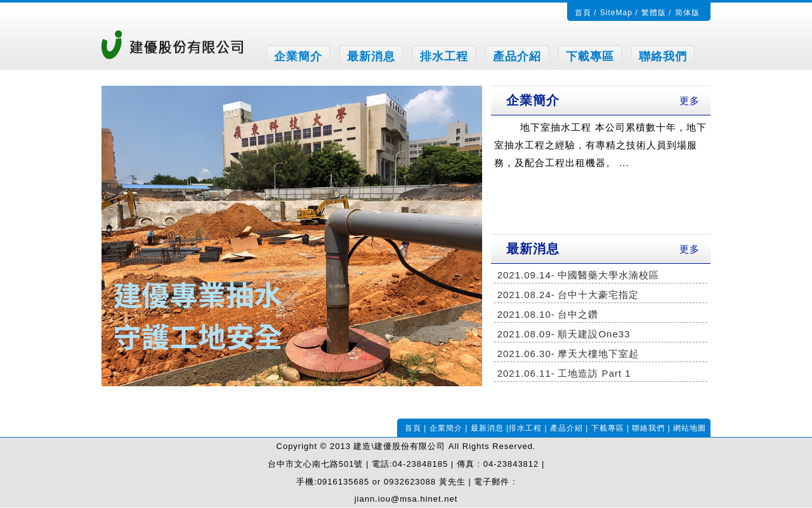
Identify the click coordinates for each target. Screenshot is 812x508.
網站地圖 (690, 428)
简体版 (687, 13)
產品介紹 (517, 56)
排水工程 (444, 56)
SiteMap (616, 13)
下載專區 (590, 56)
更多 (690, 101)
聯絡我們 (663, 56)
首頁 (583, 13)
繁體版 (654, 13)
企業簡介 (298, 56)
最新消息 (371, 56)
